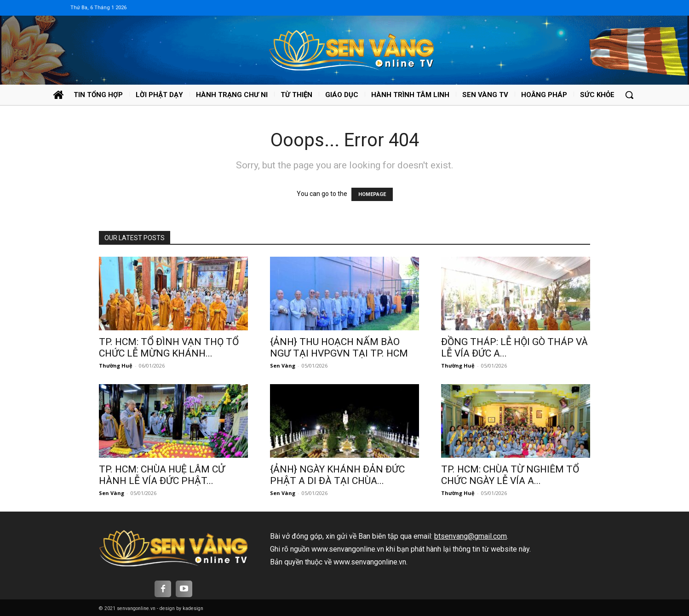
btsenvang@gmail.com (471, 536)
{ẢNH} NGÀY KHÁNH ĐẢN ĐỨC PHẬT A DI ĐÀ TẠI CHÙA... (337, 475)
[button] (629, 95)
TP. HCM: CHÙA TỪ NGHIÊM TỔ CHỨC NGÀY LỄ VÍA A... (510, 475)
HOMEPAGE (372, 194)
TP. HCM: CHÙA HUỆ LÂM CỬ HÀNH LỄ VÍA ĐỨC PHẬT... (162, 475)
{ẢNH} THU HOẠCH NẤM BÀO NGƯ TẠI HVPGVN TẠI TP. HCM (339, 348)
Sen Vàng (283, 366)
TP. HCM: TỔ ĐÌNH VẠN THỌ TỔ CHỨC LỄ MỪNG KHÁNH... (169, 348)
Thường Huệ (116, 366)
